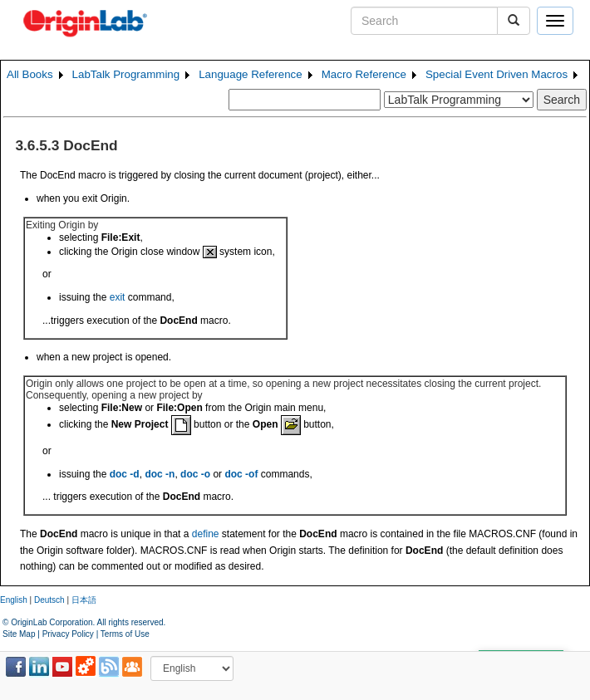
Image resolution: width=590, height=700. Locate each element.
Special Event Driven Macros (497, 74)
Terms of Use (125, 634)
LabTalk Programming (126, 74)
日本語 (84, 600)
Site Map (19, 634)
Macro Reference (364, 74)
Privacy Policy (68, 634)
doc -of (241, 474)
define (206, 534)
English (14, 600)
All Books (30, 74)
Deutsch (49, 600)
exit (118, 297)
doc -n (160, 474)
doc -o (195, 474)
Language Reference (251, 74)
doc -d (125, 474)
